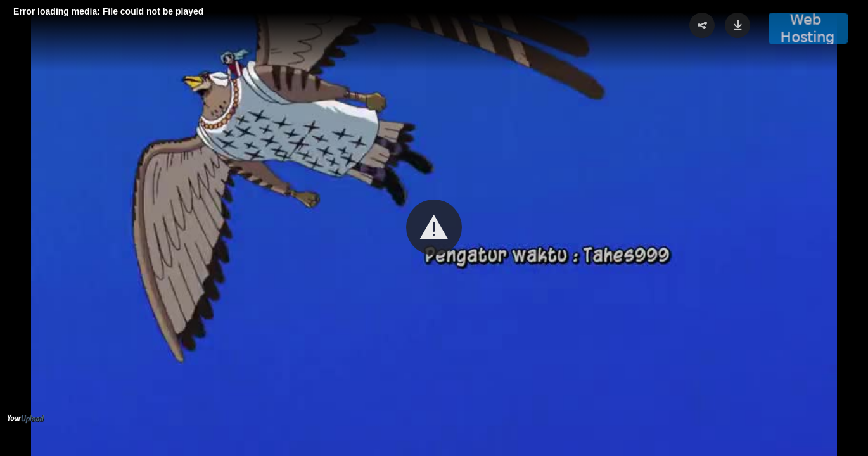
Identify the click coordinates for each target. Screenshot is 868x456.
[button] (434, 227)
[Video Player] (434, 228)
